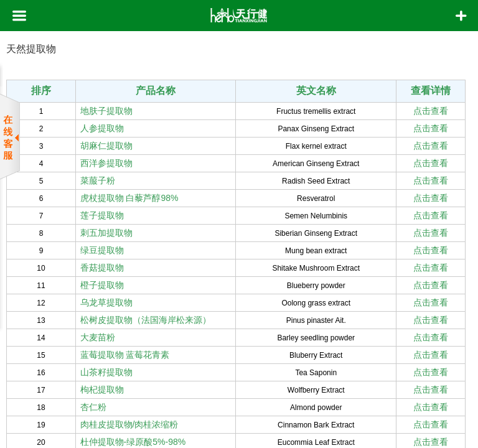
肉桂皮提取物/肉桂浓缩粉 (129, 424)
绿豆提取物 (102, 250)
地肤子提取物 (106, 111)
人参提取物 (102, 128)
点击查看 (431, 111)
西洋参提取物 (106, 163)
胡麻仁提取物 (106, 146)
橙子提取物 (102, 285)
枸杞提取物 (102, 390)
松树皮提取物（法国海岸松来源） (146, 320)
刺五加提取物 (106, 233)
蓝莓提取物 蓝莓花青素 (125, 355)
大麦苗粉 (98, 337)
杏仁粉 (93, 407)
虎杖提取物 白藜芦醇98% (129, 198)
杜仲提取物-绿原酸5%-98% (133, 442)
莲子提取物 (102, 215)
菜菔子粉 (98, 180)
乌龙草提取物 (106, 302)
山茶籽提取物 (106, 372)
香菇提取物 (102, 268)
